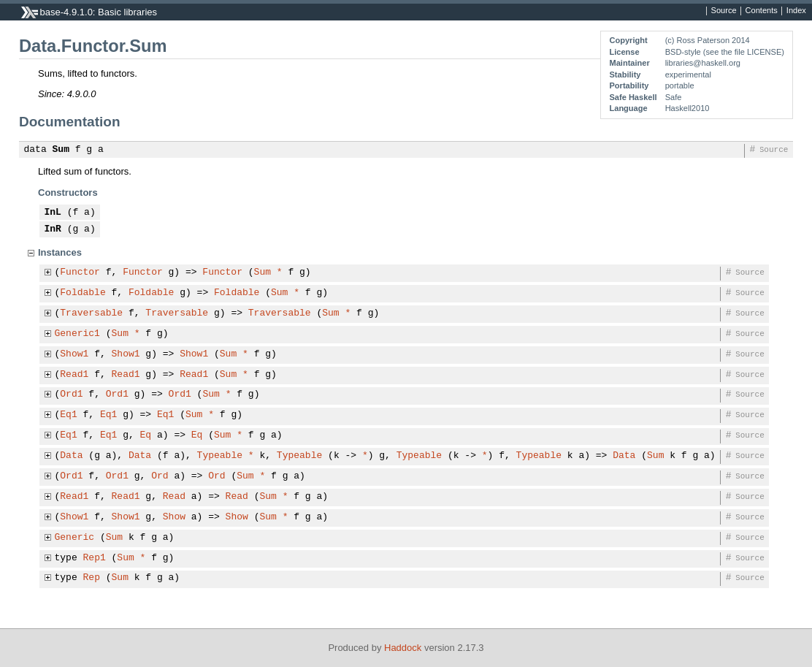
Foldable (83, 293)
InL (53, 213)
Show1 (74, 354)
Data (71, 456)
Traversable (91, 313)
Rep (92, 578)
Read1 (74, 375)
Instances (60, 252)
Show (174, 517)
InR (53, 229)
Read (174, 497)
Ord (160, 476)
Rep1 (95, 558)
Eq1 (68, 415)
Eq (146, 435)
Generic (75, 538)
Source (724, 11)
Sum (61, 150)
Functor (80, 272)
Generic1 (77, 334)
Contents (762, 11)
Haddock (403, 648)
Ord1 (71, 395)
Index (796, 11)
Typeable (220, 456)
